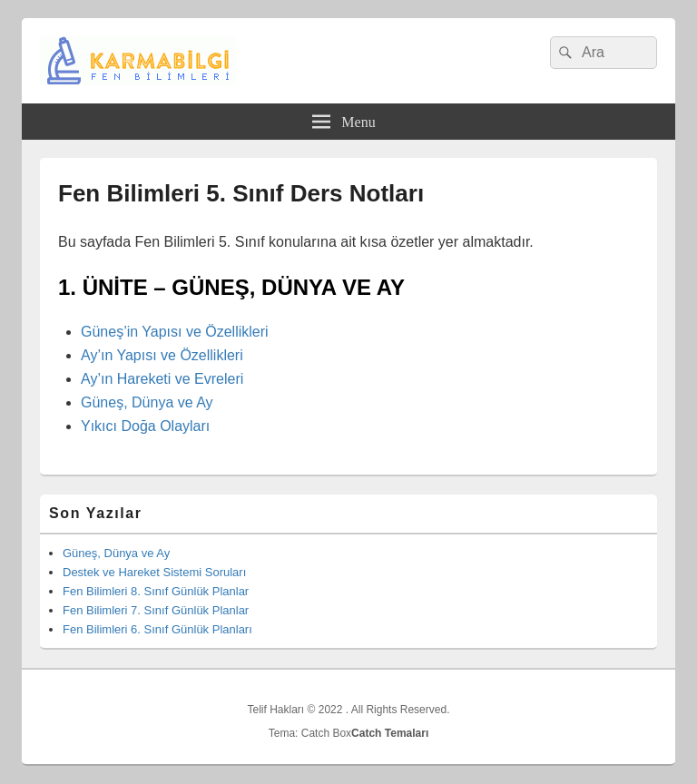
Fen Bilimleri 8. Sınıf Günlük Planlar (156, 591)
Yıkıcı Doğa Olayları (145, 426)
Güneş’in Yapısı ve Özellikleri (175, 332)
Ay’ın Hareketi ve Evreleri (162, 379)
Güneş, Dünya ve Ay (147, 402)
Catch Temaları (390, 733)
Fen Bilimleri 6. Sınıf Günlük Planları (157, 629)
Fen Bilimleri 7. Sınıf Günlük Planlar (156, 610)
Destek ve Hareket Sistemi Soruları (154, 572)
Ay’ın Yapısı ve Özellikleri (162, 355)
